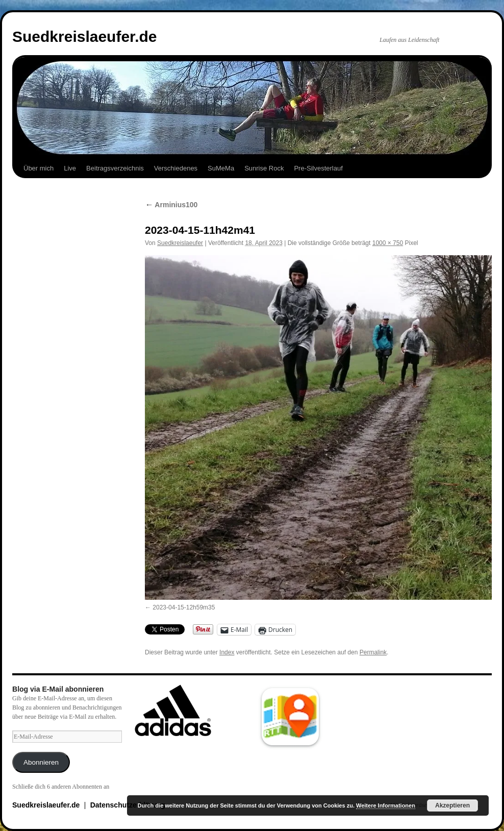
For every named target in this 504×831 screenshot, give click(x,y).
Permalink (373, 652)
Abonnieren (41, 762)
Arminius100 (171, 205)
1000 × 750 (388, 243)
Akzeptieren (452, 805)
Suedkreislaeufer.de (84, 36)
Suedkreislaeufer (180, 243)
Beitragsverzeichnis (115, 168)
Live (70, 168)
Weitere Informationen (386, 805)
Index (227, 652)
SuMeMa (221, 168)
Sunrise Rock (264, 168)
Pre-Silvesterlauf (318, 168)
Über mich (39, 168)
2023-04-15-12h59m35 (184, 607)
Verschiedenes (176, 168)
